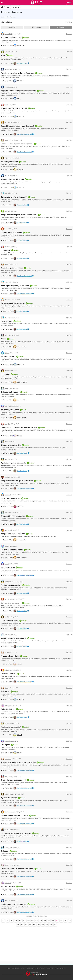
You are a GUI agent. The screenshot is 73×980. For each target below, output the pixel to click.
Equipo (9, 968)
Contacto (43, 968)
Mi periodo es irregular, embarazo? (14, 108)
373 (34, 925)
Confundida (5, 374)
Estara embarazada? (9, 674)
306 (36, 921)
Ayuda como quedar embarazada (13, 463)
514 (55, 925)
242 (28, 921)
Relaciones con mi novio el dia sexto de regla (18, 73)
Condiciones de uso (18, 968)
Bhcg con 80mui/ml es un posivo (13, 516)
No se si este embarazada (11, 498)
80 (20, 921)
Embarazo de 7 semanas (10, 392)
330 (18, 925)
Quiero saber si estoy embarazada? (14, 197)
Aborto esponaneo (8, 567)
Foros (8, 7)
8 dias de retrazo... (8, 709)
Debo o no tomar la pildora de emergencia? (17, 144)
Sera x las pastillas (8, 886)
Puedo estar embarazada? (11, 727)
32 (16, 921)
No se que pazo (7, 321)
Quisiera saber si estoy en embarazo (15, 816)
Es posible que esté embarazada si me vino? (17, 126)
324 (45, 921)
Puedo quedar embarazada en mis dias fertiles (18, 762)
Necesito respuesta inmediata (12, 268)
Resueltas (61, 27)
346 (30, 925)
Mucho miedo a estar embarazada (14, 904)
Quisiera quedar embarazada (12, 550)
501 (51, 925)
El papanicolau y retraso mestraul (13, 780)
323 (41, 921)
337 (26, 925)
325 (49, 921)
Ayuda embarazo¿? (8, 357)
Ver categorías (5, 17)
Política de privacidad (32, 968)
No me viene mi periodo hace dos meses (16, 833)
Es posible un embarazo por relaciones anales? (18, 91)
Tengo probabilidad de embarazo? (14, 638)
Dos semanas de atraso (10, 621)
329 (65, 921)
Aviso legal (50, 968)
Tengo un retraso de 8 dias (11, 445)
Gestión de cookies (61, 968)
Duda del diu (6, 250)
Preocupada (6, 745)
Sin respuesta (36, 27)
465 (43, 925)
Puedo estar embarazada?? (11, 585)
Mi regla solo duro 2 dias (10, 656)
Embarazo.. (5, 691)
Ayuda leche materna (9, 798)
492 (47, 925)
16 (12, 921)
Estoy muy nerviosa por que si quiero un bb (17, 481)
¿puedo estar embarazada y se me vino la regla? (19, 428)
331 (22, 925)
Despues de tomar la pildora (11, 233)
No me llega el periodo (9, 162)
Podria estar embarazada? (11, 38)
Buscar (69, 22)
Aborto (4, 339)
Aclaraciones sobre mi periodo (12, 179)
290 (32, 921)
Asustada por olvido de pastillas (13, 303)
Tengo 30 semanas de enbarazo (13, 534)
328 (61, 921)
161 (24, 921)
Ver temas (13, 17)
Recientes (12, 27)
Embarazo (15, 7)
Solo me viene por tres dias (11, 603)
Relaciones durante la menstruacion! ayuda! (17, 869)
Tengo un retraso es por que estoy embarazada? (19, 215)
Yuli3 (3, 55)
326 (53, 921)
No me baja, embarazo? (10, 410)
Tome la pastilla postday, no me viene (15, 286)
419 (39, 925)
